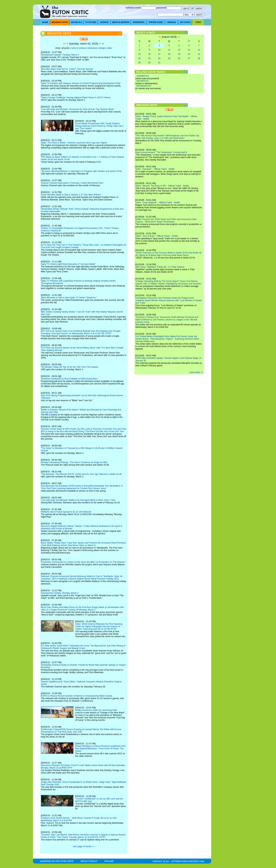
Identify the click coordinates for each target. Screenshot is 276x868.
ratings (102, 48)
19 (179, 54)
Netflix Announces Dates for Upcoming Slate (96, 710)
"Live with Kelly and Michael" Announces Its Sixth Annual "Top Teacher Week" (78, 109)
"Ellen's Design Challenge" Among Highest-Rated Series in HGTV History (76, 98)
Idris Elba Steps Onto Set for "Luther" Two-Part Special (67, 69)
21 (199, 54)
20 (189, 54)
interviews (92, 48)
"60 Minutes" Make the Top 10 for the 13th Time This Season (70, 367)
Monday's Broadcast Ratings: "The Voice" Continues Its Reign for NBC (74, 462)
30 (149, 63)
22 (139, 58)
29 (139, 63)
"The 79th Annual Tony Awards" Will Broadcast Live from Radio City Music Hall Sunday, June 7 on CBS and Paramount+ (167, 137)
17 (159, 54)
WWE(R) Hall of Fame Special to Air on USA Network (66, 512)
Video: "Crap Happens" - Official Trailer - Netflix (158, 203)
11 (169, 50)
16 (149, 54)
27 (189, 58)
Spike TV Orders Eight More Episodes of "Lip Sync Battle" (68, 264)
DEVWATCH (142, 81)
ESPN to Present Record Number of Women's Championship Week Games (77, 696)
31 (159, 63)
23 (149, 58)
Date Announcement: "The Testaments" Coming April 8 (161, 152)
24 (159, 58)
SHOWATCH (143, 76)
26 (179, 58)
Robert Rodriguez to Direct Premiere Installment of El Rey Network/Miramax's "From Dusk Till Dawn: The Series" (100, 749)
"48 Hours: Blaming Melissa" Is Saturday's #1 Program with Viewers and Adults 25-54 (81, 171)
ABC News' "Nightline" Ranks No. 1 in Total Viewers (160, 267)
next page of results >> (84, 846)
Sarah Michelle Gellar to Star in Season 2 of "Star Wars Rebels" (71, 195)
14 (199, 50)
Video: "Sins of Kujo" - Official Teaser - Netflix (157, 236)
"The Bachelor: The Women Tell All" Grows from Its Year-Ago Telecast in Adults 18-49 (81, 474)
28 (199, 58)
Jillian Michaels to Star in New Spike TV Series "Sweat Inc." (69, 298)
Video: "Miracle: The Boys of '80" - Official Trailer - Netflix (162, 186)
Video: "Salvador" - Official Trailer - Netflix (155, 169)
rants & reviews (78, 48)
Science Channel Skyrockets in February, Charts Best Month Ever (72, 183)
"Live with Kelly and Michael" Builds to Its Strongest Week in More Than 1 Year (78, 500)
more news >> (196, 372)
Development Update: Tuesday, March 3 (60, 55)
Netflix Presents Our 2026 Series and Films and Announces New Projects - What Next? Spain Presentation (166, 221)
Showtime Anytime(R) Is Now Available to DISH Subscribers (69, 379)
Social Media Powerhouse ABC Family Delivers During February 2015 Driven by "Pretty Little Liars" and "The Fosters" (99, 126)
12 (179, 50)
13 (189, 50)
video (109, 48)
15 (139, 54)
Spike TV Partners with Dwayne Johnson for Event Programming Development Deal (81, 83)
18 (169, 54)
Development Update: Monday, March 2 (60, 593)
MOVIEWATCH (144, 86)
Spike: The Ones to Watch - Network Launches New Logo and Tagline (74, 143)
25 (169, 58)
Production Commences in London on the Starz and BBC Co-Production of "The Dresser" (83, 562)
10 (159, 50)
